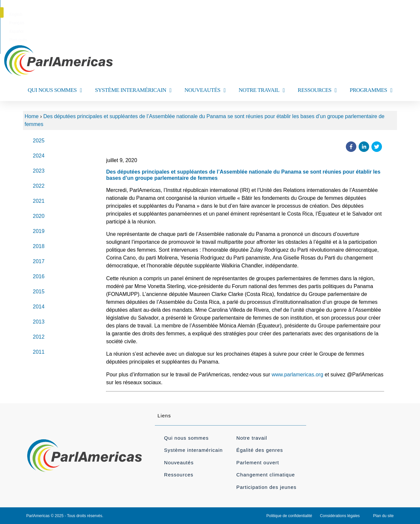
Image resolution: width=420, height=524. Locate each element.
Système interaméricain (193, 450)
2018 (39, 246)
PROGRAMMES (371, 90)
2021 (39, 201)
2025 (39, 141)
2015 (39, 292)
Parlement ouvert (258, 462)
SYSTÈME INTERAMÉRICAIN (133, 90)
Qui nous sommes (186, 438)
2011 (39, 352)
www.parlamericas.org (297, 375)
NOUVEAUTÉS (205, 90)
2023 (39, 171)
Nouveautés (179, 462)
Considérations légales (340, 516)
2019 (39, 231)
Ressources (179, 475)
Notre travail (252, 438)
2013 (39, 322)
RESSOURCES (317, 90)
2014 (39, 307)
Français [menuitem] (200, 14)
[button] (398, 12)
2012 (39, 337)
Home (32, 116)
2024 (39, 156)
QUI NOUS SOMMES (55, 90)
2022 (39, 186)
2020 (39, 216)
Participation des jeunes (266, 487)
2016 (39, 276)
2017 (39, 261)
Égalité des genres (260, 450)
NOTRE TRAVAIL (262, 90)
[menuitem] (180, 14)
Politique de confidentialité (289, 516)
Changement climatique (266, 475)
